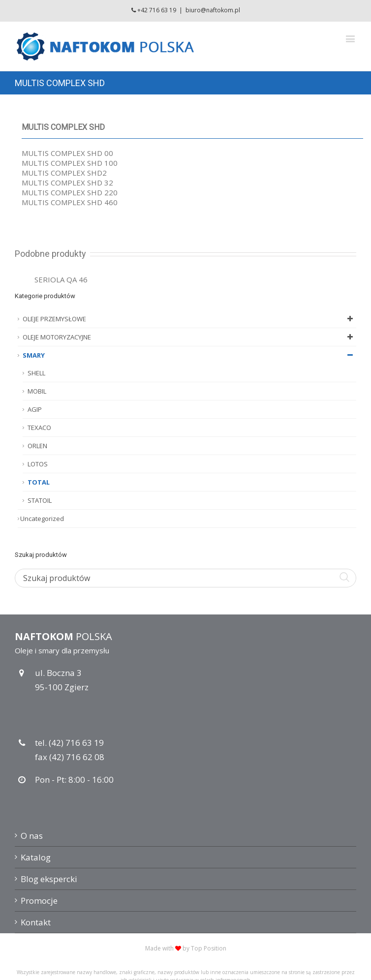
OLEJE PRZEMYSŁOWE (189, 319)
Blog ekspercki (49, 879)
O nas (32, 836)
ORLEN (37, 446)
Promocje (39, 901)
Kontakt (36, 922)
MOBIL (37, 391)
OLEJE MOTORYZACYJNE (189, 337)
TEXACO (39, 428)
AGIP (35, 409)
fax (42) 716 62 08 (70, 757)
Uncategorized (42, 519)
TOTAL (39, 482)
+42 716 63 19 (157, 10)
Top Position (209, 948)
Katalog (36, 857)
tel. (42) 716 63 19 (69, 743)
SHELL (36, 373)
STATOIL (40, 500)
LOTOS (38, 464)
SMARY (189, 355)
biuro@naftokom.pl (213, 10)
